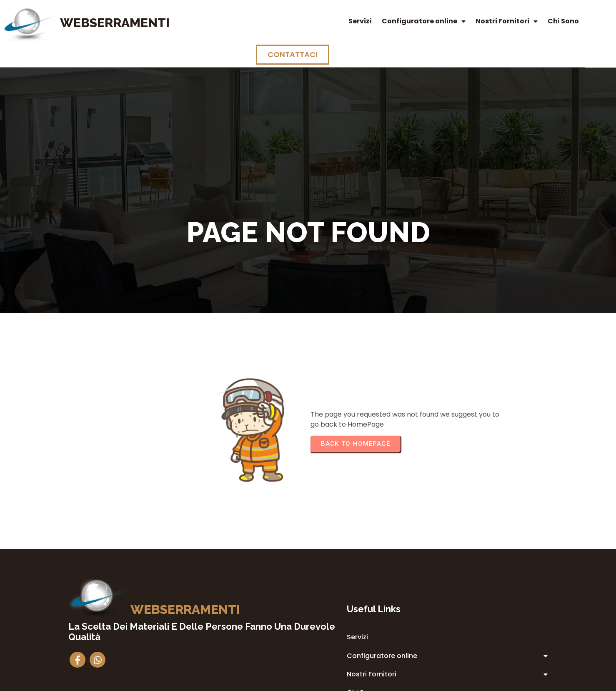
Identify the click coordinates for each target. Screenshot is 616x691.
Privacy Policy (361, 615)
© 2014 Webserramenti (308, 683)
